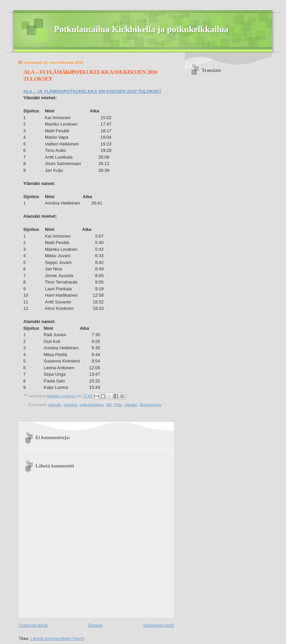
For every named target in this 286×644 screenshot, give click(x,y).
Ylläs (118, 405)
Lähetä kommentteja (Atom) (57, 638)
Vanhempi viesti (159, 625)
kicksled (70, 405)
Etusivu (95, 625)
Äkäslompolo (150, 405)
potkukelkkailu (92, 405)
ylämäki (131, 405)
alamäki (55, 405)
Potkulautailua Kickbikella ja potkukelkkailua (141, 29)
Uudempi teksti (33, 625)
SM (109, 405)
